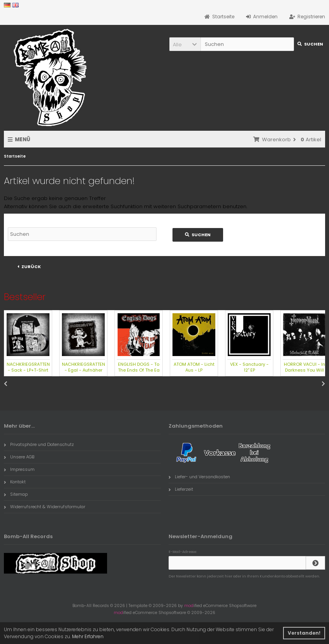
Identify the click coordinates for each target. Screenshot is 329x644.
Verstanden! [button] (304, 633)
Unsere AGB (19, 457)
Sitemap (16, 494)
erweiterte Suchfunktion (113, 206)
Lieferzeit (181, 489)
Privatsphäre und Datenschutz (39, 444)
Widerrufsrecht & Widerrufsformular (45, 507)
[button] (185, 44)
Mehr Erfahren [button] (88, 636)
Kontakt (15, 482)
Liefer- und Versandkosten (199, 477)
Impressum (19, 469)
